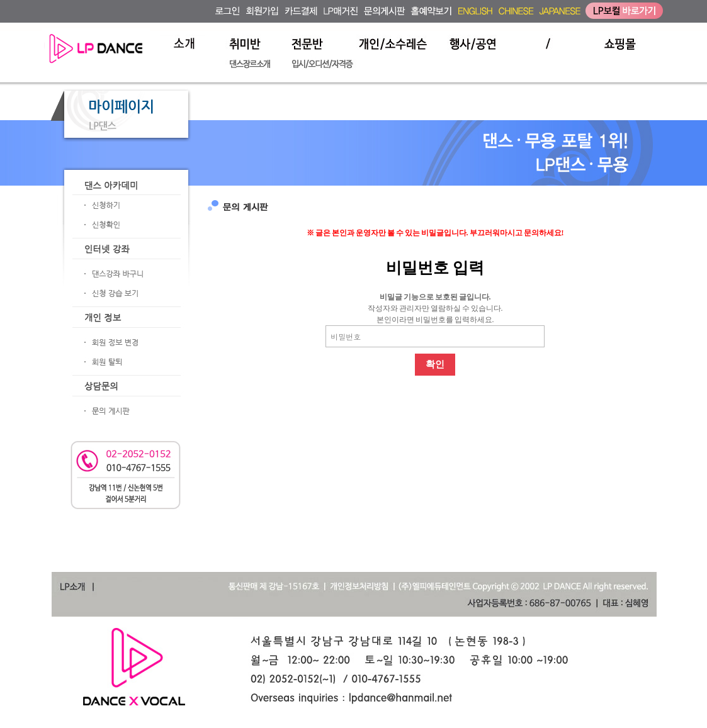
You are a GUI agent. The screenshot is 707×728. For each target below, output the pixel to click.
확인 (435, 364)
